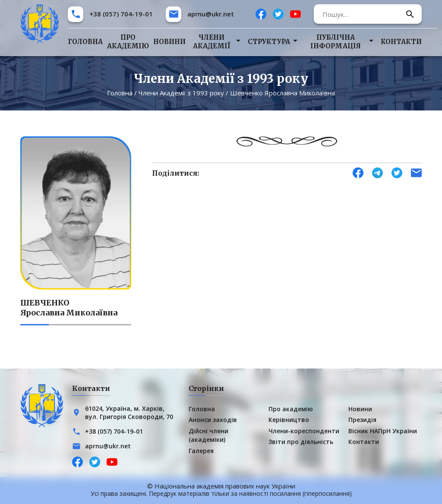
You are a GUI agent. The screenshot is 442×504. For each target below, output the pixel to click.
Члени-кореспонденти (304, 431)
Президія (362, 420)
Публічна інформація (336, 42)
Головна (85, 42)
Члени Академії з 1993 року (181, 93)
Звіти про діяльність (301, 442)
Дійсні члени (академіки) (208, 435)
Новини (169, 42)
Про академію (128, 42)
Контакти (401, 42)
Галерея (201, 451)
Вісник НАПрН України (383, 431)
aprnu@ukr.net (211, 14)
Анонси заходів (213, 420)
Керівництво (289, 420)
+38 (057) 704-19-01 (121, 14)
